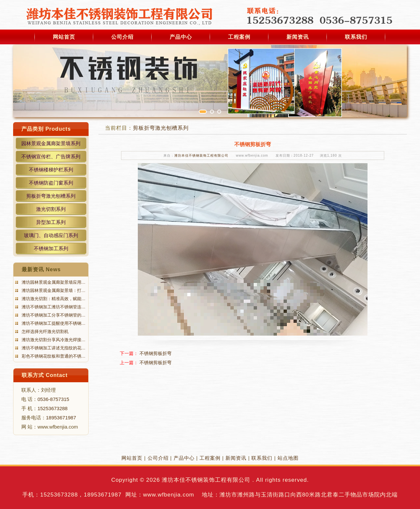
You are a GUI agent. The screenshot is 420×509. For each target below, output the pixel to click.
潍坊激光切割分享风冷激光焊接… (53, 340)
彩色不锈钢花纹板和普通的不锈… (53, 356)
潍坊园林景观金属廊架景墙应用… (53, 282)
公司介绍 (122, 37)
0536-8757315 (53, 399)
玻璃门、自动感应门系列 (51, 235)
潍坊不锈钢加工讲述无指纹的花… (53, 348)
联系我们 (356, 37)
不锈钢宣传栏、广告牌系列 (51, 156)
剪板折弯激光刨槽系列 (51, 196)
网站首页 (64, 37)
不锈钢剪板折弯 (156, 353)
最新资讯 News (41, 269)
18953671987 (61, 418)
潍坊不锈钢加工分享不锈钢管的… (53, 315)
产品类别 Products (46, 129)
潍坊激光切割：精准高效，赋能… (53, 299)
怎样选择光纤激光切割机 (44, 332)
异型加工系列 (51, 222)
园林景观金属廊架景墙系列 (51, 143)
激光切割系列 (51, 209)
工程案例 (239, 37)
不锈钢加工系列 (51, 248)
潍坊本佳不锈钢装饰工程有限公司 (201, 155)
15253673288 (52, 408)
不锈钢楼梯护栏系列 (51, 170)
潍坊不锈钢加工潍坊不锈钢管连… (53, 307)
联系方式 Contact (45, 375)
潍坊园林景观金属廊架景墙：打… (53, 290)
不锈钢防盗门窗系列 (51, 183)
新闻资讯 (298, 37)
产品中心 (181, 37)
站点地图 (288, 458)
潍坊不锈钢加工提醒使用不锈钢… (53, 323)
